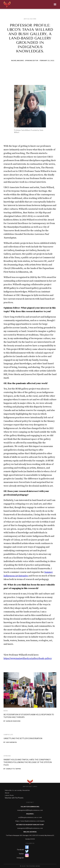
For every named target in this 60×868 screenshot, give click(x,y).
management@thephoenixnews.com (30, 810)
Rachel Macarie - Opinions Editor (25, 61)
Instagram (20, 858)
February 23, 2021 (47, 61)
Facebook (20, 850)
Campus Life (8, 735)
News (6, 711)
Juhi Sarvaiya (11, 742)
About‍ (7, 793)
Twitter (21, 854)
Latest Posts (9, 795)
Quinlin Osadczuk (13, 721)
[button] (35, 4)
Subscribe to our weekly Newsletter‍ (17, 790)
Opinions (7, 756)
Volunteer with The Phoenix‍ (14, 798)
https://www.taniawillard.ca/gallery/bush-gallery (28, 658)
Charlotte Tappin (13, 769)
